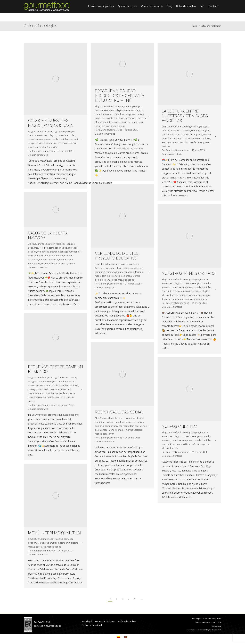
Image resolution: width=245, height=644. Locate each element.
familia (42, 147)
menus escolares (121, 122)
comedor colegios (133, 110)
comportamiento (37, 143)
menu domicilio (180, 142)
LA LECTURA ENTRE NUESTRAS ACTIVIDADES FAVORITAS (185, 116)
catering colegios (66, 131)
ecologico (167, 142)
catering (52, 131)
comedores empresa (39, 139)
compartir (74, 139)
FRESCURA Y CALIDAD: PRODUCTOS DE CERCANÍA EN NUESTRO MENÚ (120, 96)
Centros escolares (38, 135)
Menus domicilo (103, 122)
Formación (52, 147)
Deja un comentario (38, 155)
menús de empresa (136, 118)
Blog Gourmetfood (38, 131)
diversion (33, 147)
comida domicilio (59, 139)
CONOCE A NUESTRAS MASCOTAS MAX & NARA (50, 123)
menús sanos (109, 126)
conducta (51, 143)
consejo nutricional (66, 143)
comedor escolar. (66, 135)
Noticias (121, 126)
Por (42, 151)
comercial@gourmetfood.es (48, 626)
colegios (52, 135)
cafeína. (119, 106)
